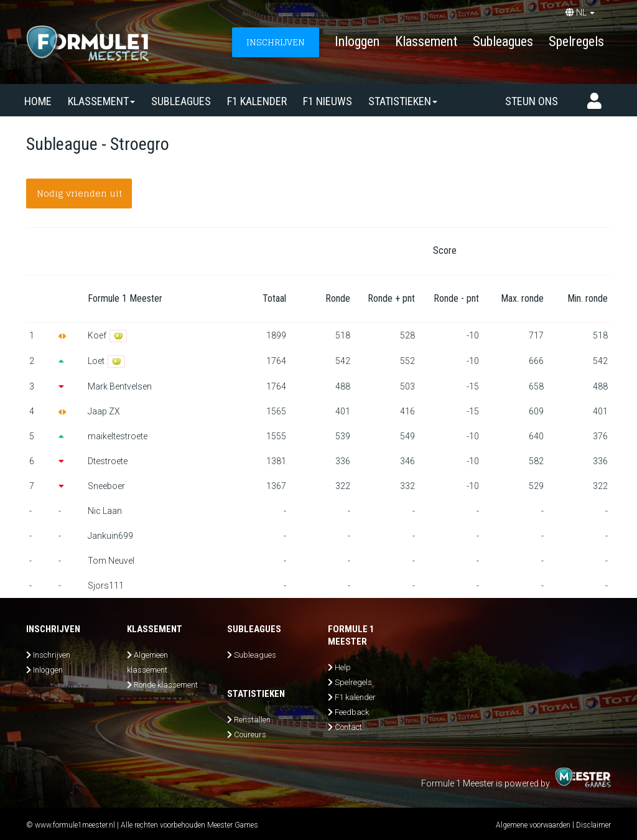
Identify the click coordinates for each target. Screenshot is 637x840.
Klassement (426, 41)
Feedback (352, 712)
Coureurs (250, 735)
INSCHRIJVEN (276, 42)
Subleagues (503, 41)
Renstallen (252, 720)
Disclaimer (593, 825)
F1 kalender (257, 101)
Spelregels (576, 41)
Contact (348, 727)
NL (580, 12)
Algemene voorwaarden (533, 825)
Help (343, 667)
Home (38, 101)
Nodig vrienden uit (79, 193)
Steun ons (532, 101)
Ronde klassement (166, 685)
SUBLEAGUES (181, 101)
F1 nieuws (328, 101)
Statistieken (403, 101)
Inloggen (357, 41)
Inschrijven (52, 655)
